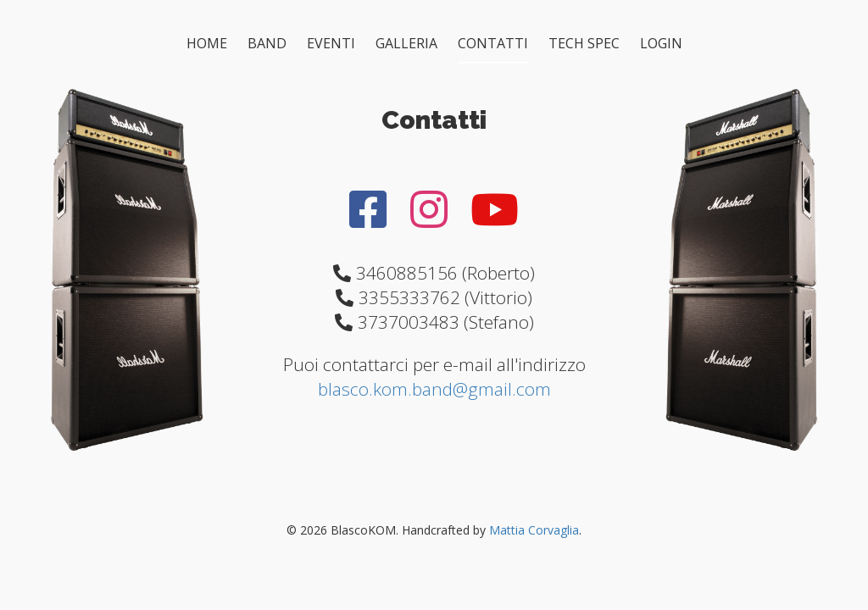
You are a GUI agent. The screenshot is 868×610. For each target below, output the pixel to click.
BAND (267, 43)
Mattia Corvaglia (534, 530)
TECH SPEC (584, 43)
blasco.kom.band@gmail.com (434, 389)
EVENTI (331, 43)
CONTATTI (493, 43)
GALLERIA (406, 43)
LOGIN (661, 43)
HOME (207, 43)
